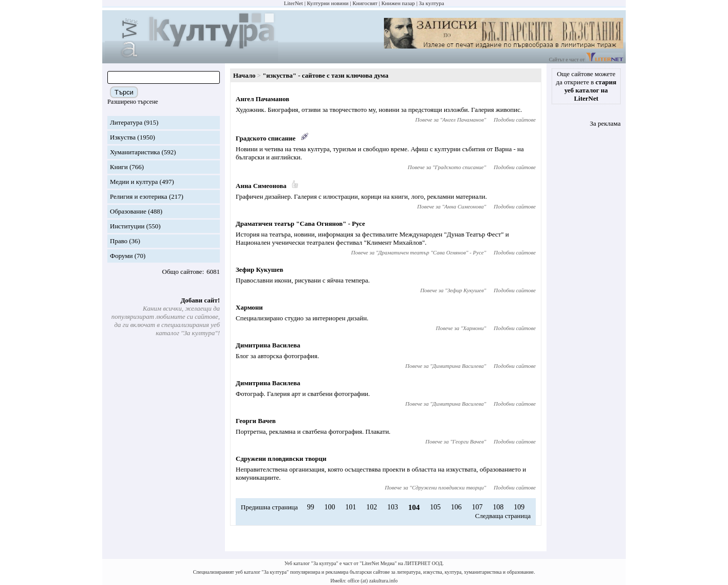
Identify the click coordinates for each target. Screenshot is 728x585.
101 (350, 507)
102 (371, 507)
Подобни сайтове (515, 120)
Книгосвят (365, 3)
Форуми (121, 256)
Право (119, 241)
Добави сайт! (200, 300)
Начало (244, 75)
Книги (119, 167)
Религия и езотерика (139, 196)
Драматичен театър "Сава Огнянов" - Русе (300, 224)
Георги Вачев (256, 421)
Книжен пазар (398, 3)
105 (435, 507)
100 (329, 507)
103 (392, 507)
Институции (127, 226)
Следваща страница (503, 516)
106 (456, 507)
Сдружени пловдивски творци (281, 459)
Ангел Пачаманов (263, 99)
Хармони (249, 307)
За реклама (605, 123)
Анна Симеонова (261, 186)
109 (519, 507)
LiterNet (293, 3)
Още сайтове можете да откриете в (586, 86)
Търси (124, 92)
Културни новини (327, 3)
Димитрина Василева (268, 345)
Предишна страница (269, 507)
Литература (126, 122)
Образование (128, 211)
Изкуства (123, 137)
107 (477, 507)
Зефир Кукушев (259, 270)
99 (310, 507)
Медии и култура (134, 182)
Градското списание (266, 138)
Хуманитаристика (135, 152)
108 (498, 507)
